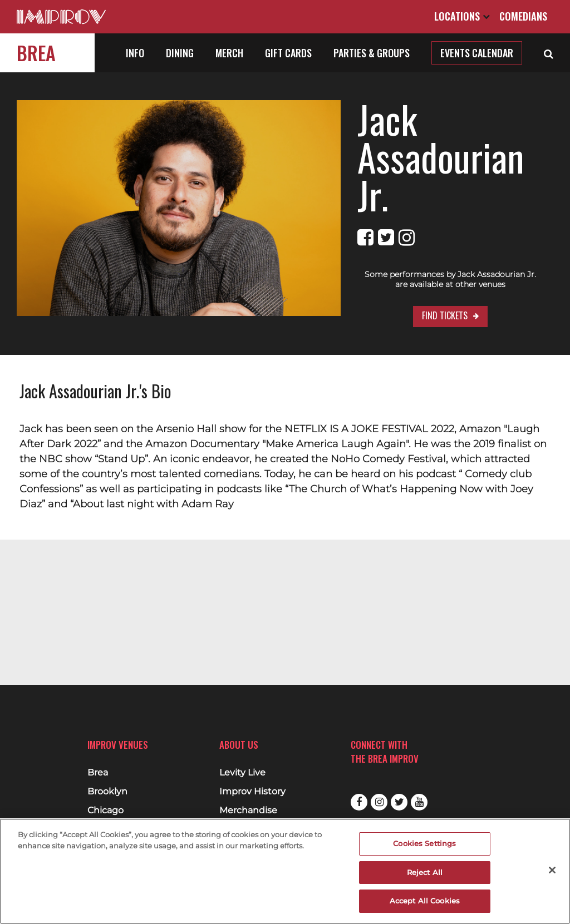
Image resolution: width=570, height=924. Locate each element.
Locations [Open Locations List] (462, 16)
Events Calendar (477, 53)
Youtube (419, 802)
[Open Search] (549, 53)
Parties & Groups (372, 53)
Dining (180, 53)
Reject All (425, 872)
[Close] (552, 870)
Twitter (399, 802)
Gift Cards (288, 53)
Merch (229, 53)
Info (135, 53)
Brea (36, 53)
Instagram (379, 802)
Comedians (523, 16)
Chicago (105, 811)
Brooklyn (107, 792)
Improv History (252, 792)
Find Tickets (417, 278)
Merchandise (248, 811)
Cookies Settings (424, 843)
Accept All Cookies (425, 901)
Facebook (359, 802)
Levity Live (242, 773)
